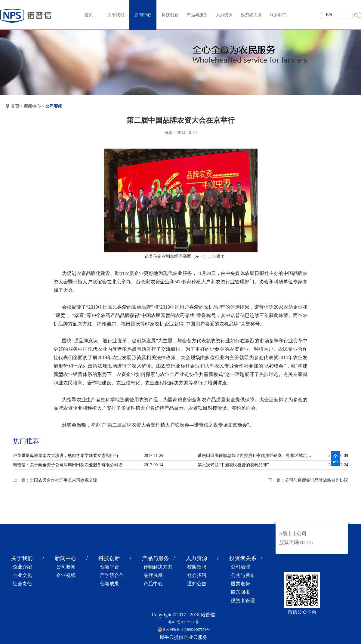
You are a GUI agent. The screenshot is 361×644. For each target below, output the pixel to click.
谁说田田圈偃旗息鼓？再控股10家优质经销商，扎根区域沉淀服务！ (256, 456)
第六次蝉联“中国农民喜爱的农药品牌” (233, 465)
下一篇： (308, 480)
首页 (89, 15)
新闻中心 (32, 106)
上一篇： (55, 480)
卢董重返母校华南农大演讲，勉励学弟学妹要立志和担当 (66, 456)
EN (329, 15)
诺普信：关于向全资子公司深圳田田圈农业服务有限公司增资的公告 (72, 465)
